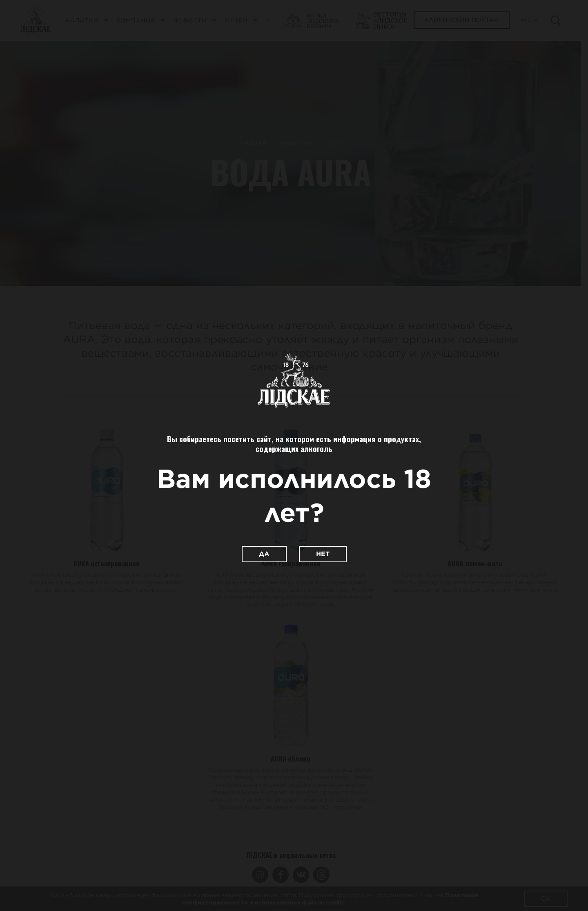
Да (264, 554)
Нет (323, 554)
